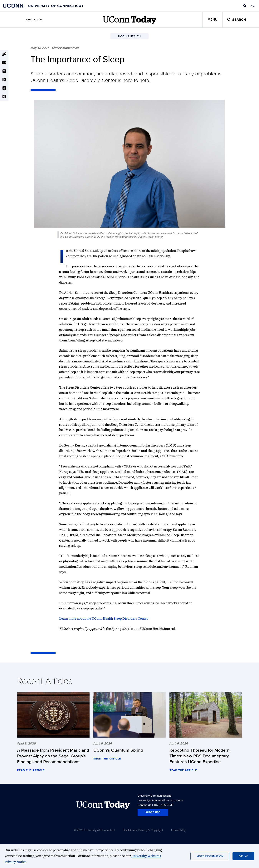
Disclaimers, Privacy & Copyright (143, 830)
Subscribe (153, 812)
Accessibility (178, 830)
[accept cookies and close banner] (243, 856)
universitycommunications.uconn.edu (160, 800)
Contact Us (144, 805)
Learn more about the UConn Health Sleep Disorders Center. (104, 618)
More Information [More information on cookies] (210, 856)
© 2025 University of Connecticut (94, 830)
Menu (213, 19)
